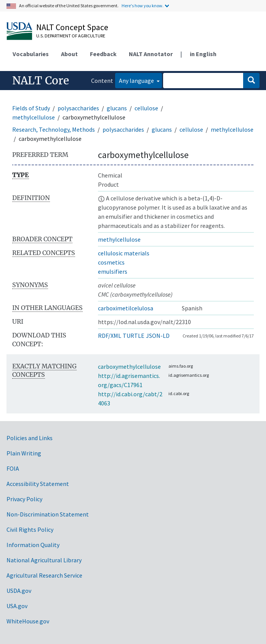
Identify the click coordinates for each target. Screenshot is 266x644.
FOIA (13, 468)
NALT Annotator (151, 54)
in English (203, 54)
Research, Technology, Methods (54, 129)
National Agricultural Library (44, 560)
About (69, 54)
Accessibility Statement (38, 484)
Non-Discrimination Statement (48, 514)
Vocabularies (31, 54)
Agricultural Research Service (44, 575)
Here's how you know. (143, 6)
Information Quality (33, 545)
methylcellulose (34, 117)
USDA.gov (19, 591)
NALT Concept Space (72, 27)
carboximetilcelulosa (126, 308)
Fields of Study (31, 108)
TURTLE (134, 336)
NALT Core (41, 81)
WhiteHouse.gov (28, 621)
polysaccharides (78, 108)
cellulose (146, 108)
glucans (117, 108)
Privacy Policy (24, 499)
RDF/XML (110, 336)
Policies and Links (30, 438)
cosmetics (111, 262)
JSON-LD (158, 336)
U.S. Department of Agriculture (71, 36)
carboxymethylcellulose (129, 366)
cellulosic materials (124, 253)
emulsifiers (113, 271)
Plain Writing (24, 453)
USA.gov (17, 606)
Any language (137, 81)
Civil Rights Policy (30, 529)
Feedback (103, 54)
